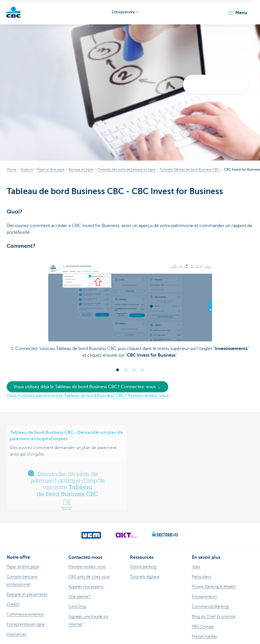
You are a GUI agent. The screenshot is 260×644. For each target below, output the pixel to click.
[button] (237, 13)
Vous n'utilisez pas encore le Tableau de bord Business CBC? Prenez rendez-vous (88, 396)
